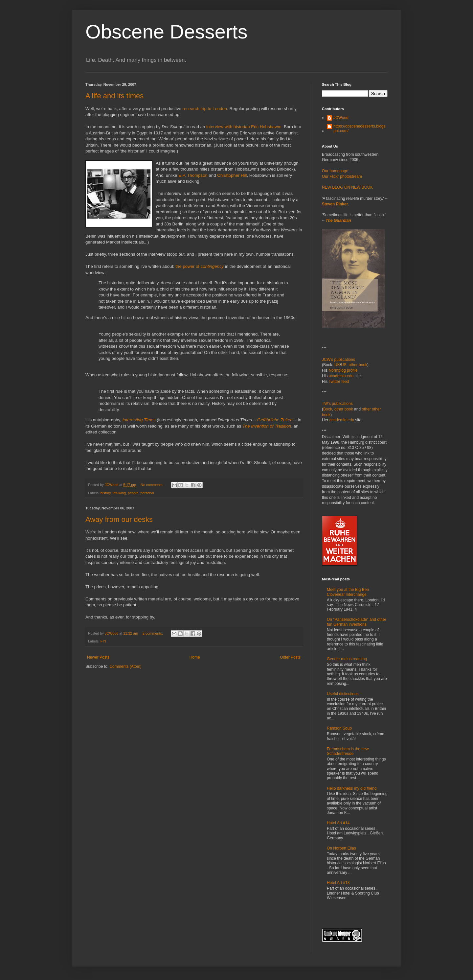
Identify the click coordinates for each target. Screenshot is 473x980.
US (344, 365)
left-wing (119, 493)
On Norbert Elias (341, 848)
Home (195, 657)
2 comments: (153, 633)
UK (337, 365)
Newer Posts (98, 657)
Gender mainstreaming (347, 659)
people (133, 493)
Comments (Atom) (125, 666)
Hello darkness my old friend (352, 788)
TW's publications (337, 404)
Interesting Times (139, 420)
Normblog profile (343, 370)
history (106, 493)
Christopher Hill (232, 175)
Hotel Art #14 (338, 823)
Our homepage (335, 171)
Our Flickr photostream (342, 176)
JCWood (341, 118)
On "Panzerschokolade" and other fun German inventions (357, 622)
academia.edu (341, 376)
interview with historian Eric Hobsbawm (244, 127)
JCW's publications (338, 360)
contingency (212, 266)
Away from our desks (119, 519)
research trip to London (205, 109)
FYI (103, 641)
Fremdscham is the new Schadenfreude (348, 751)
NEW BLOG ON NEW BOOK (347, 187)
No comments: (153, 485)
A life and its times (114, 96)
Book (328, 409)
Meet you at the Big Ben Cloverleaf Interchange (348, 592)
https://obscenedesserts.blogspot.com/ (360, 128)
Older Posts (290, 657)
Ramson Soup (339, 728)
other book (358, 365)
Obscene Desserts (167, 32)
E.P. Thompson (193, 175)
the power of (188, 266)
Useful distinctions (343, 694)
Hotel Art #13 (338, 883)
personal (147, 493)
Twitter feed (339, 382)
